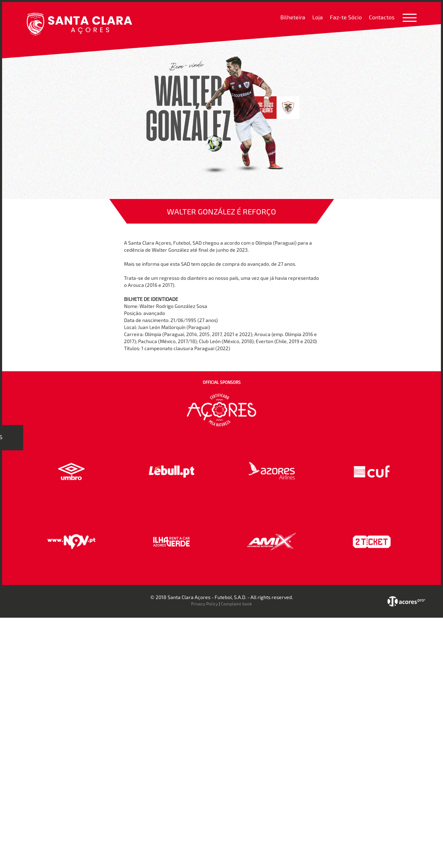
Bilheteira (293, 17)
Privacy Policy (204, 604)
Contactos (382, 17)
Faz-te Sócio (346, 17)
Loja (318, 17)
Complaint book (236, 604)
